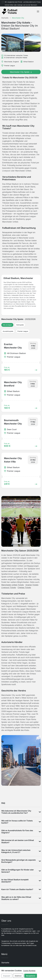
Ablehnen (18, 976)
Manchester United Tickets (13, 585)
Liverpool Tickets (9, 587)
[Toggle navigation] (38, 11)
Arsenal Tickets (32, 585)
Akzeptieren (31, 976)
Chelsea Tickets (24, 587)
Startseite (5, 963)
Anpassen (7, 976)
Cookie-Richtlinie (29, 971)
